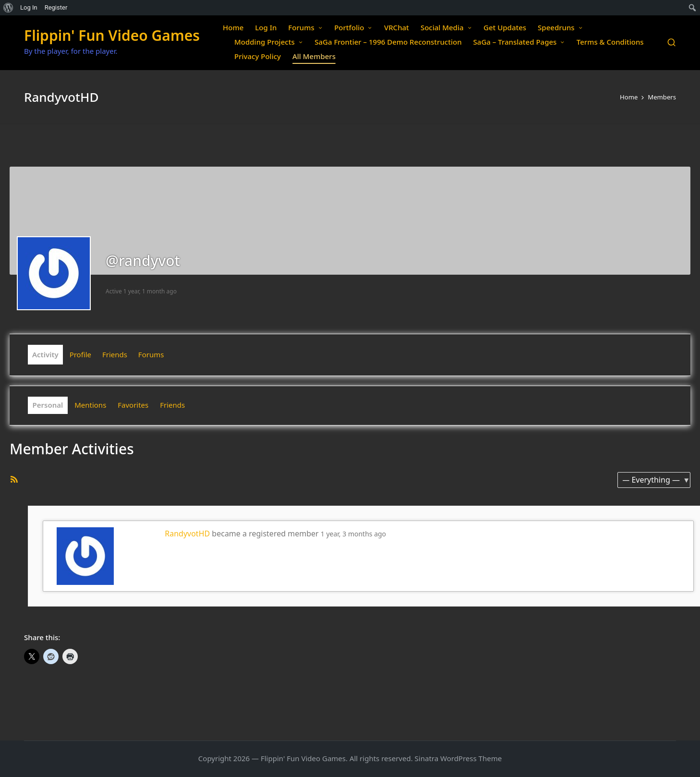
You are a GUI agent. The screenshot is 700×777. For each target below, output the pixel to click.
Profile (80, 354)
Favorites (133, 405)
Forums (151, 354)
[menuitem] (8, 8)
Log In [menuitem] (29, 7)
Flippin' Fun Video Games (112, 35)
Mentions (90, 405)
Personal (48, 405)
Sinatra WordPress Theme (459, 758)
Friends (115, 354)
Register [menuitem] (56, 7)
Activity (45, 354)
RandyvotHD (187, 534)
